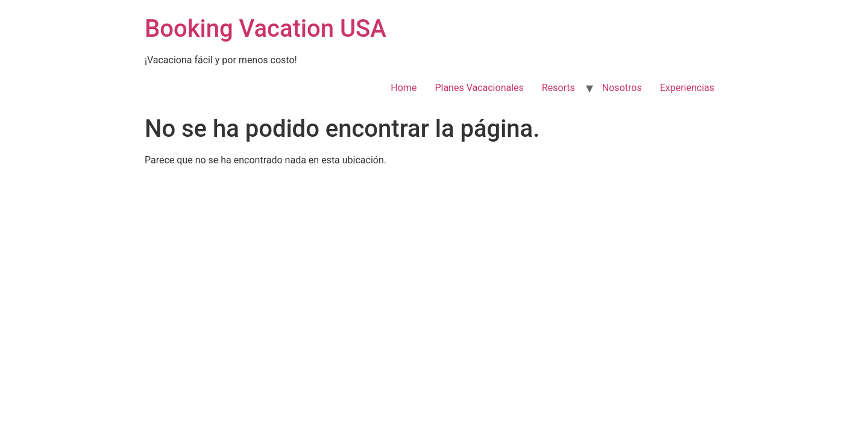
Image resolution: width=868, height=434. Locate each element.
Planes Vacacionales (479, 88)
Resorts (558, 88)
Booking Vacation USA (266, 29)
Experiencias (687, 88)
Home (404, 88)
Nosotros (622, 88)
